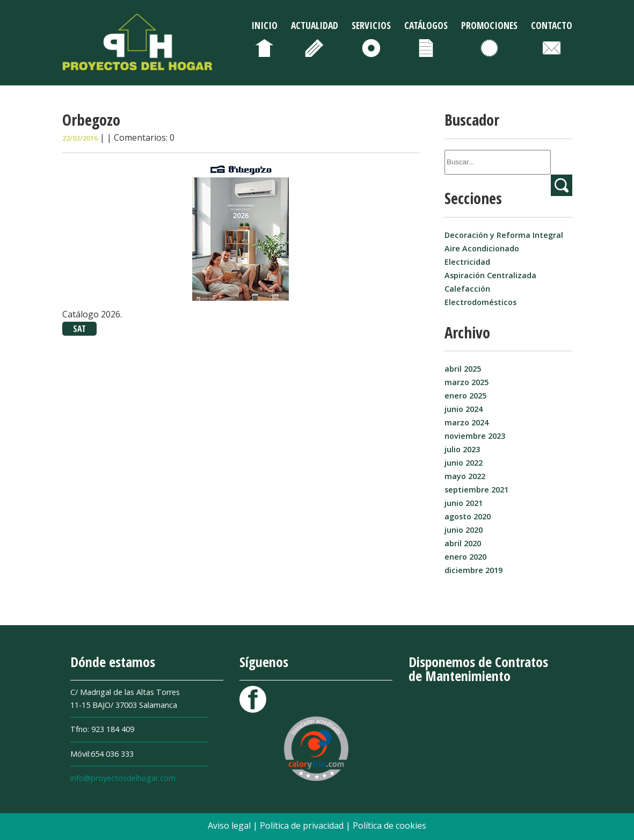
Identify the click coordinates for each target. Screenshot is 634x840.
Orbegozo (91, 120)
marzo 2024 (467, 422)
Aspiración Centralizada (490, 275)
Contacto (552, 25)
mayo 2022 (465, 476)
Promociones (489, 25)
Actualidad (315, 25)
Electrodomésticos (480, 302)
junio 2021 (464, 503)
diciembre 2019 (473, 570)
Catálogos (426, 25)
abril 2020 (463, 543)
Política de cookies (389, 825)
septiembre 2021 (476, 490)
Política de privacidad (303, 825)
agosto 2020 (468, 516)
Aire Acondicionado (482, 248)
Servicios (371, 25)
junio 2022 (464, 463)
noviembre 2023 (475, 436)
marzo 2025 (467, 382)
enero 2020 (465, 557)
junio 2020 (464, 530)
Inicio (264, 25)
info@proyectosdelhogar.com (123, 778)
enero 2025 (465, 396)
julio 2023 (462, 449)
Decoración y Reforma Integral (504, 235)
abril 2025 (463, 369)
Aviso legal (230, 825)
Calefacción (467, 289)
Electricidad (467, 262)
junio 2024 (464, 409)
